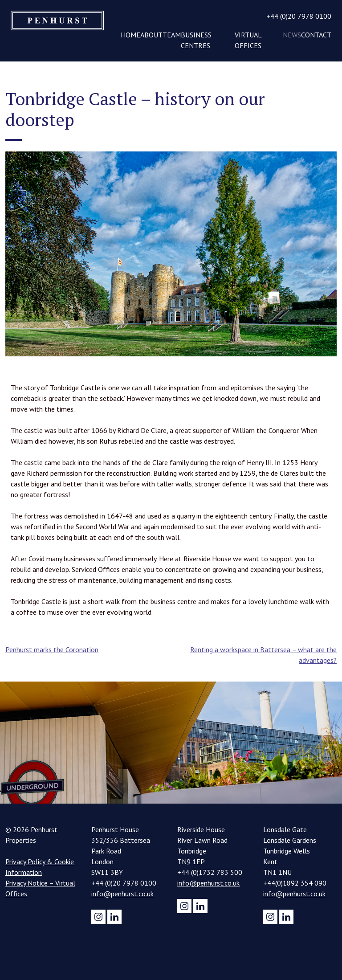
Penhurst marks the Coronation (52, 649)
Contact (316, 35)
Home (130, 35)
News (292, 35)
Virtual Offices (248, 40)
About (151, 35)
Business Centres (196, 40)
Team (172, 35)
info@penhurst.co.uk (122, 894)
